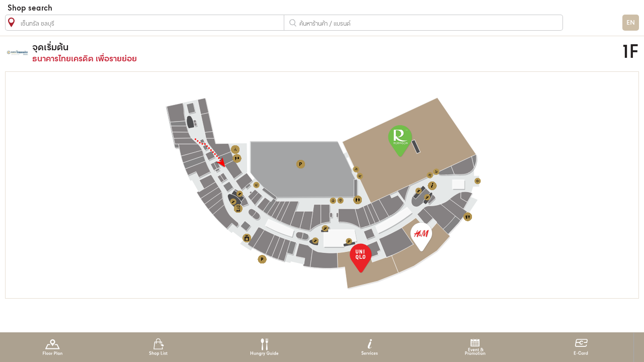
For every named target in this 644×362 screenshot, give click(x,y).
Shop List (158, 347)
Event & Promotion (475, 347)
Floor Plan (53, 347)
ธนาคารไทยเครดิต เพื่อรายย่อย (238, 53)
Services (370, 347)
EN (631, 23)
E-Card (581, 347)
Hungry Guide (264, 347)
